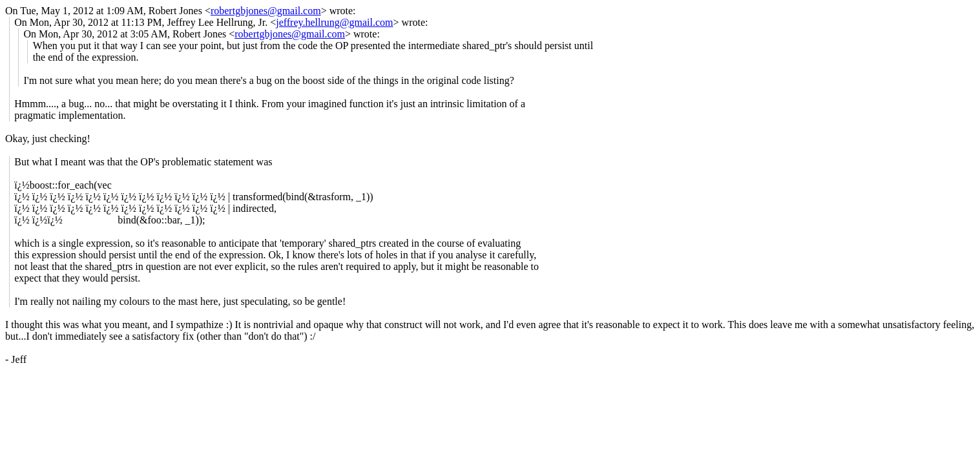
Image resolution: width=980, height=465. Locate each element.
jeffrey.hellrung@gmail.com (334, 22)
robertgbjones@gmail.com (266, 11)
